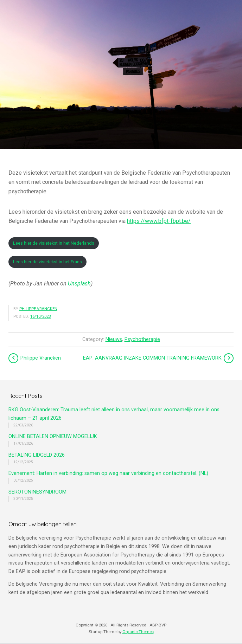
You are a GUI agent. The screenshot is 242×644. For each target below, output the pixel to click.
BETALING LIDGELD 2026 (37, 455)
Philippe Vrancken (38, 309)
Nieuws (114, 339)
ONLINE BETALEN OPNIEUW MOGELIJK (53, 436)
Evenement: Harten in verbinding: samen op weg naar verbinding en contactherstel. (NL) (108, 473)
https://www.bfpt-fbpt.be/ (159, 221)
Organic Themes (138, 632)
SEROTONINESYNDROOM (37, 492)
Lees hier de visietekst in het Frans (47, 262)
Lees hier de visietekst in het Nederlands (54, 243)
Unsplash (79, 284)
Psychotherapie (142, 339)
